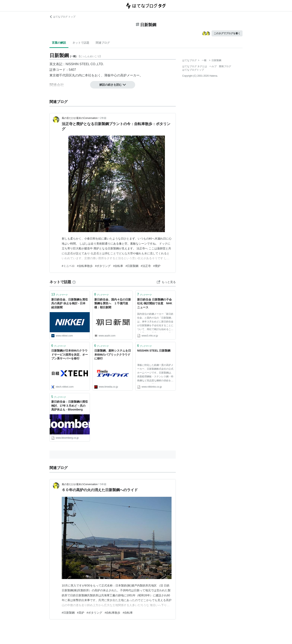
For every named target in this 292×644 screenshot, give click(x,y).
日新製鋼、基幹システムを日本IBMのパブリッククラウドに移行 (113, 354)
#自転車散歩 (85, 266)
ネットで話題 (81, 43)
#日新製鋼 (132, 266)
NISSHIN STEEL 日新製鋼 (154, 351)
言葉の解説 (59, 43)
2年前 (103, 118)
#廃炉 (157, 266)
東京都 (54, 75)
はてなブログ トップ (62, 17)
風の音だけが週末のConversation (80, 118)
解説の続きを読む (113, 85)
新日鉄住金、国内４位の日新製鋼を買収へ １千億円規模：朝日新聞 (113, 303)
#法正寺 (146, 266)
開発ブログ (225, 66)
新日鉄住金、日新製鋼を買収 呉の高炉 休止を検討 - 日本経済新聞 (70, 303)
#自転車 (118, 266)
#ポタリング (103, 266)
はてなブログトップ (193, 70)
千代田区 (66, 75)
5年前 (103, 484)
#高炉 (81, 613)
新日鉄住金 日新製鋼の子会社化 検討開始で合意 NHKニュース (155, 303)
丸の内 (77, 75)
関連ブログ (103, 43)
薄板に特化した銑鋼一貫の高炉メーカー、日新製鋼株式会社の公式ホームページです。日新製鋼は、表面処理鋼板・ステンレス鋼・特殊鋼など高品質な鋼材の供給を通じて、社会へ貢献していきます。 (155, 373)
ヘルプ (213, 66)
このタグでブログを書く (227, 33)
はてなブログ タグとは (195, 66)
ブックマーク (60, 294)
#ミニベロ (68, 266)
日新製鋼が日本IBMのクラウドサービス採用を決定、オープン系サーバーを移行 (70, 354)
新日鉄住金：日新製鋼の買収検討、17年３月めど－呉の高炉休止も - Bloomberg (70, 406)
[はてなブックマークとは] (74, 282)
